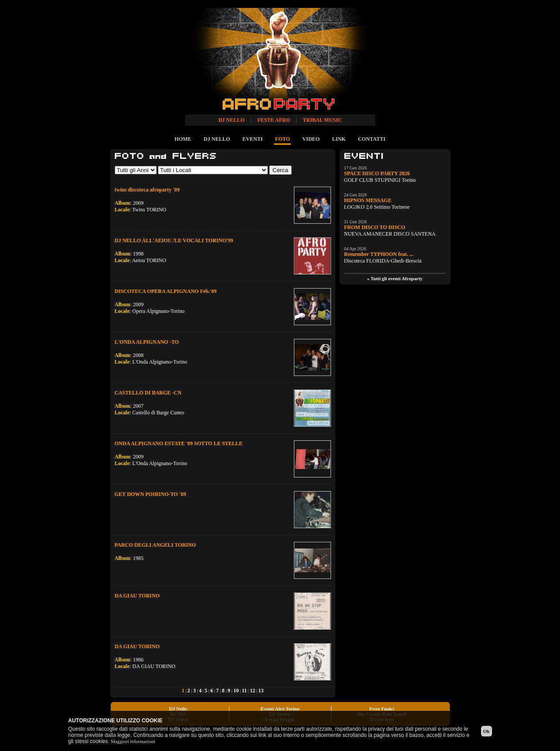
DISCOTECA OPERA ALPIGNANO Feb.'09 (166, 291)
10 (236, 691)
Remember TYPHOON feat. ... (379, 254)
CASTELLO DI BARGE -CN (148, 393)
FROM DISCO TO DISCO (375, 227)
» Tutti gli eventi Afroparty (395, 278)
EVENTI (252, 139)
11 (244, 691)
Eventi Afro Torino (280, 709)
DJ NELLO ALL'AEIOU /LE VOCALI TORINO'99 (174, 240)
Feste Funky (382, 709)
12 (252, 691)
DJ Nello (178, 709)
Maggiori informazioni (133, 741)
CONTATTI (372, 139)
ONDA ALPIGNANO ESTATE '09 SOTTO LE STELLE (179, 443)
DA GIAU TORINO (137, 596)
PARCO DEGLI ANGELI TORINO (155, 545)
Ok (487, 731)
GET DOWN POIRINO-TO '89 (150, 494)
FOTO (282, 139)
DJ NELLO (217, 139)
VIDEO (311, 139)
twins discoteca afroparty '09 (147, 190)
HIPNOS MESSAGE (368, 200)
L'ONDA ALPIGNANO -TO (147, 342)
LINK (339, 139)
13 (261, 691)
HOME (183, 139)
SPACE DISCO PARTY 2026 (377, 173)
